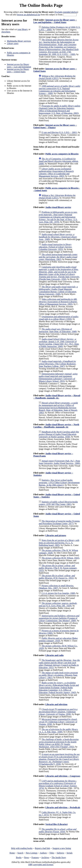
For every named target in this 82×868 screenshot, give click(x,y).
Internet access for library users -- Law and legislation (19, 66)
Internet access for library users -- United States (18, 70)
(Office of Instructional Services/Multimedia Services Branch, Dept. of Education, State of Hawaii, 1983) (58, 408)
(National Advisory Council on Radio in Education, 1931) (59, 664)
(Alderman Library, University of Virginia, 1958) (58, 722)
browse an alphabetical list (29, 15)
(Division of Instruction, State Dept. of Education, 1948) (58, 330)
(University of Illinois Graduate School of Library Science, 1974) (58, 785)
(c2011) (57, 77)
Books (19, 857)
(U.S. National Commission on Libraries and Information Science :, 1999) (59, 90)
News (26, 857)
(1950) (59, 318)
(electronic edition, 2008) (59, 161)
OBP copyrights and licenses (41, 865)
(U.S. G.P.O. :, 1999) (59, 47)
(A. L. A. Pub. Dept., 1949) (58, 731)
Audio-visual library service (58, 207)
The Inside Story (59, 857)
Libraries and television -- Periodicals (63, 807)
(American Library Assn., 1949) (58, 237)
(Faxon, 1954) (58, 830)
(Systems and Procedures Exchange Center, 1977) (59, 522)
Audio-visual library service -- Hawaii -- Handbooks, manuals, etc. (57, 397)
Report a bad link (42, 848)
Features (35, 857)
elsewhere (6, 32)
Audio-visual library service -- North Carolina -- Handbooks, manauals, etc (56, 426)
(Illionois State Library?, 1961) (58, 675)
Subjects (60, 853)
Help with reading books (22, 848)
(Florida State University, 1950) (59, 273)
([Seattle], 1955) (59, 743)
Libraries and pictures (56, 535)
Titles (52, 853)
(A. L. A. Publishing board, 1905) (59, 543)
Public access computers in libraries (62, 154)
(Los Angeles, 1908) (58, 593)
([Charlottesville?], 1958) (59, 759)
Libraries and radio (54, 655)
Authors (43, 853)
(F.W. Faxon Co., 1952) (57, 577)
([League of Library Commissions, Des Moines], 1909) (59, 618)
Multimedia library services (19, 41)
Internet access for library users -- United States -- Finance (55, 126)
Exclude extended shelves (66, 12)
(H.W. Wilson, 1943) (60, 558)
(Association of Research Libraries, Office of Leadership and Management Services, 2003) (56, 172)
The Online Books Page (41, 5)
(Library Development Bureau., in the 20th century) (59, 483)
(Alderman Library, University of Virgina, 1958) (58, 712)
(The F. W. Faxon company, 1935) (58, 568)
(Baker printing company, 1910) (58, 639)
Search (20, 853)
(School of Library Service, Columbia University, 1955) (55, 247)
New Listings (32, 853)
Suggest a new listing (62, 848)
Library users (13, 43)
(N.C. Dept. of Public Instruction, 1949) (59, 343)
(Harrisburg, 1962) (58, 257)
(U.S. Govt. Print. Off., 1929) (58, 604)
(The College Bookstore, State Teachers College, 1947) (57, 364)
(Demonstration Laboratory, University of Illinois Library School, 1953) (58, 377)
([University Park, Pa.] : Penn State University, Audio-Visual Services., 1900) (59, 462)
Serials (70, 853)
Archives (45, 857)
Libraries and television (56, 704)
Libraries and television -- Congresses (63, 776)
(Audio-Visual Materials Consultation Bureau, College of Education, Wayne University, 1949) (58, 290)
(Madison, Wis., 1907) (56, 587)
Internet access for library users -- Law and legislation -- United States (55, 21)
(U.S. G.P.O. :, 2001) (59, 132)
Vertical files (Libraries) (57, 824)
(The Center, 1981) (58, 503)
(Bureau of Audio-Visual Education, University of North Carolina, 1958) (59, 434)
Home (12, 853)
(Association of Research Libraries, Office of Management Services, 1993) (58, 302)
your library (22, 29)
